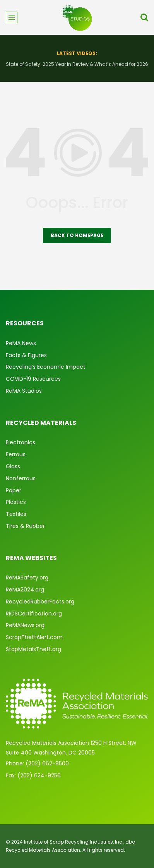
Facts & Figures (26, 355)
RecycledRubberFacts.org (40, 602)
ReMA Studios (24, 391)
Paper (14, 490)
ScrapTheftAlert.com (34, 637)
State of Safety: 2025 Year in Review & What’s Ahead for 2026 (77, 64)
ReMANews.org (25, 625)
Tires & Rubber (25, 526)
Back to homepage (77, 235)
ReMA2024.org (25, 590)
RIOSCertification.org (34, 614)
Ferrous (16, 454)
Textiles (16, 514)
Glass (13, 466)
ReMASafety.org (27, 578)
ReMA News (21, 343)
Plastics (16, 502)
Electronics (21, 442)
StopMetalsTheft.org (33, 649)
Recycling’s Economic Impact (46, 367)
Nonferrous (21, 478)
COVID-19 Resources (33, 379)
